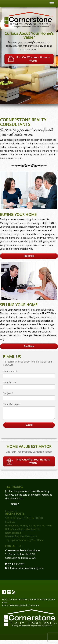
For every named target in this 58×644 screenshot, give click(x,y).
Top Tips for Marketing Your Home (24, 540)
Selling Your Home (19, 305)
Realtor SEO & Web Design (14, 605)
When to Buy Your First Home (21, 536)
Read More (29, 256)
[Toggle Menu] (52, 4)
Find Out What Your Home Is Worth (29, 59)
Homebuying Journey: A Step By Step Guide (29, 526)
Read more (11, 511)
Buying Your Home (18, 214)
